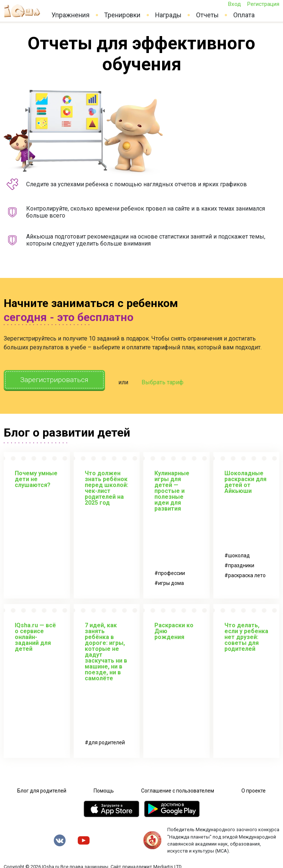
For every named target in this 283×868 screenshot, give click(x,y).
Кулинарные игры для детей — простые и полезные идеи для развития (172, 489)
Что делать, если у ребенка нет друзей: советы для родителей (246, 635)
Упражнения (71, 15)
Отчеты (207, 15)
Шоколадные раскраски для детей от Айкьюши (245, 480)
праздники (241, 563)
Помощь (104, 788)
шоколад (239, 553)
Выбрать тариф (171, 381)
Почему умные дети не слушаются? (36, 477)
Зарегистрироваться (59, 380)
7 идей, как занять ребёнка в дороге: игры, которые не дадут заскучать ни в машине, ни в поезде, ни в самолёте (106, 650)
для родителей (107, 740)
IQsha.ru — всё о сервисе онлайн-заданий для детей (35, 635)
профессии (172, 571)
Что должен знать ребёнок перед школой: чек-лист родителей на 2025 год (106, 486)
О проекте (254, 788)
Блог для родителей (42, 788)
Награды (168, 15)
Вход (234, 4)
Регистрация (263, 4)
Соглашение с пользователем (178, 788)
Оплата (244, 15)
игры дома (171, 581)
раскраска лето (247, 573)
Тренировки (122, 15)
